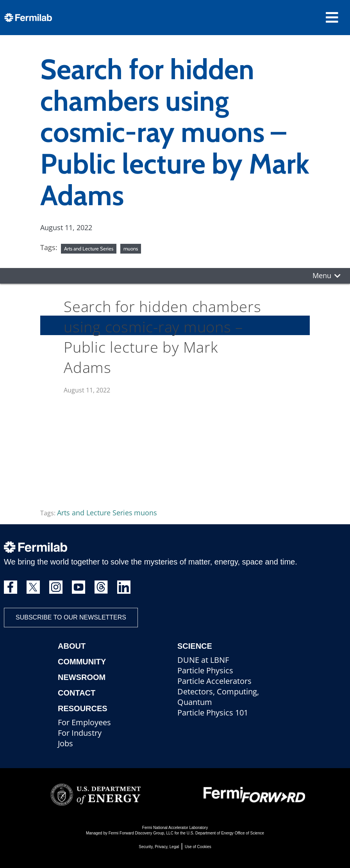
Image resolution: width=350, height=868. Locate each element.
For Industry (80, 733)
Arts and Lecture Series (89, 249)
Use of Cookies (198, 847)
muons (131, 249)
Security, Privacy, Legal (159, 847)
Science (195, 646)
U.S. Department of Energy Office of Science (225, 833)
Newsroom (82, 677)
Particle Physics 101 (213, 713)
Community (82, 662)
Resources (83, 708)
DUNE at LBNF (203, 660)
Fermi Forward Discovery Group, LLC (141, 833)
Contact (77, 693)
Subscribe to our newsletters (71, 617)
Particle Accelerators (214, 681)
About (72, 646)
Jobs (65, 743)
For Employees (84, 722)
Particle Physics (205, 670)
